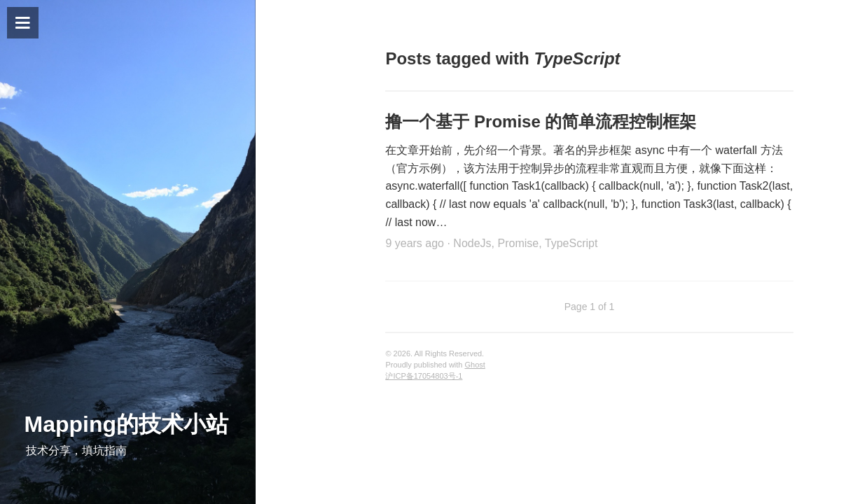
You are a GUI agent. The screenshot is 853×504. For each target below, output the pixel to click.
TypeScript (571, 243)
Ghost (475, 365)
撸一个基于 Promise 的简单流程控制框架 (541, 121)
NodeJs (472, 243)
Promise (518, 243)
